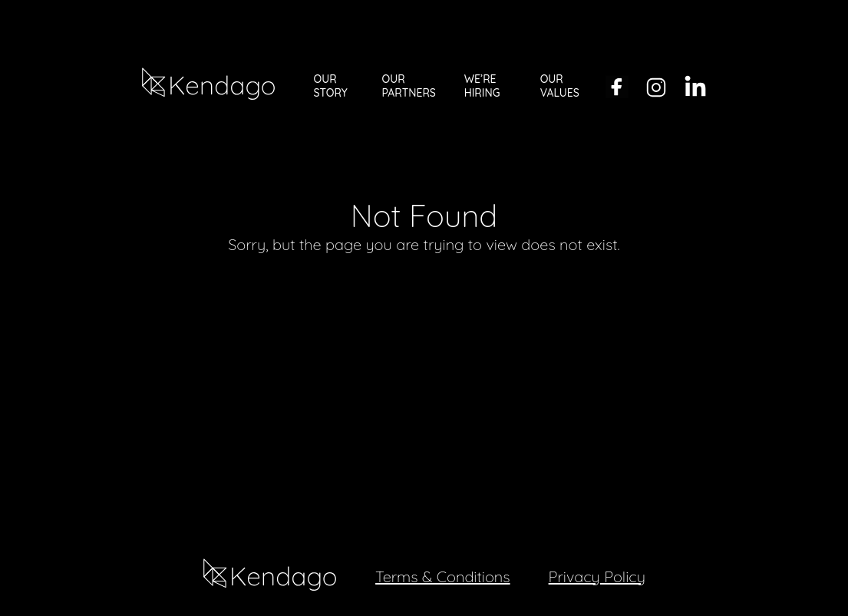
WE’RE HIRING (482, 86)
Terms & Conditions (443, 576)
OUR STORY (331, 86)
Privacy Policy (597, 576)
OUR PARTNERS (409, 86)
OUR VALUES (560, 86)
